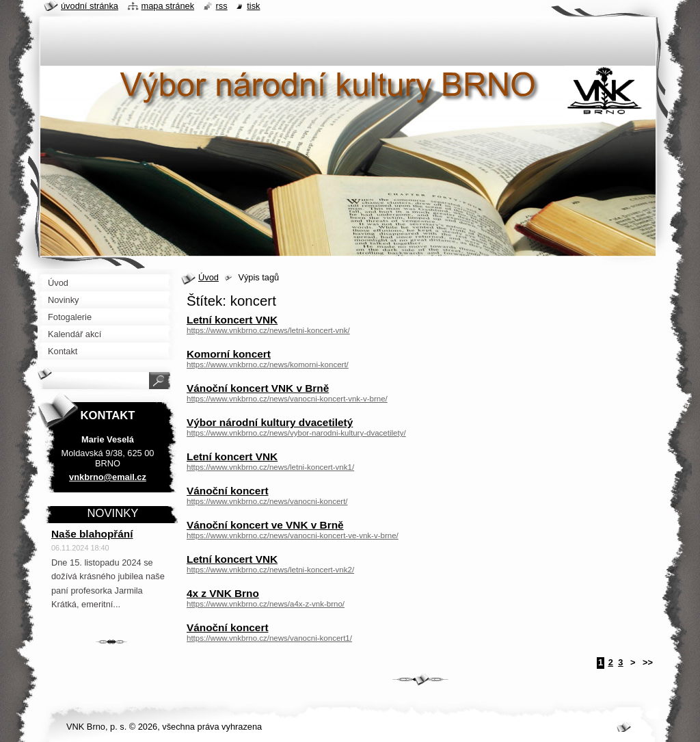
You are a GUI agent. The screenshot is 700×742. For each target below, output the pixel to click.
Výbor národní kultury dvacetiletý (270, 422)
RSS (222, 6)
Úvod (208, 277)
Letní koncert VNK (232, 320)
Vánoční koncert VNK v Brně (258, 388)
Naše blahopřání (92, 534)
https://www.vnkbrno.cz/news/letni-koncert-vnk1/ (270, 467)
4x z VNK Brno (223, 593)
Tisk (253, 6)
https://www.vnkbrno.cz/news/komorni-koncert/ (268, 365)
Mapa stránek (168, 6)
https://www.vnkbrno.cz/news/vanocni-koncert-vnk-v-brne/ (287, 399)
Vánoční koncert (228, 491)
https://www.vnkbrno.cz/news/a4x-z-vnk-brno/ (266, 604)
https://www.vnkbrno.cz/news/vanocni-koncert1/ (269, 638)
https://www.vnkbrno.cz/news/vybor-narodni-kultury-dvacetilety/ (296, 433)
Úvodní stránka (90, 6)
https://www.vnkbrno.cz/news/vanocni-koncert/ (267, 501)
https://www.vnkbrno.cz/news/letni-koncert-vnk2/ (270, 570)
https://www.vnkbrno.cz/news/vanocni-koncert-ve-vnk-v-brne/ (293, 535)
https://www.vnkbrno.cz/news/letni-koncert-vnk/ (268, 330)
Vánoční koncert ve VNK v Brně (265, 525)
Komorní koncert (229, 354)
